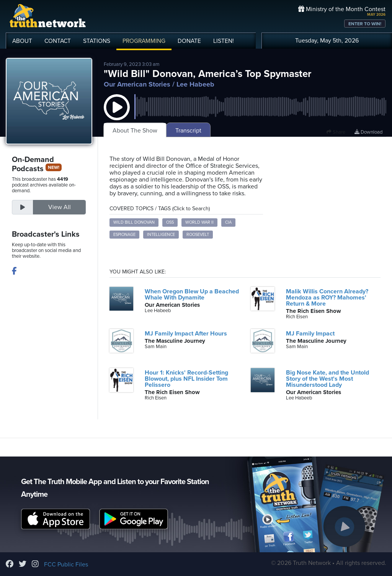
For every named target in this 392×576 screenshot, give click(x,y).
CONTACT (58, 41)
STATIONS (97, 41)
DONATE (189, 41)
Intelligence (161, 235)
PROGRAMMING (144, 41)
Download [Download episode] (368, 132)
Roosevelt (198, 235)
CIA (228, 222)
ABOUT (22, 41)
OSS (170, 222)
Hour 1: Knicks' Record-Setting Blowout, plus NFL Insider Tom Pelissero (186, 379)
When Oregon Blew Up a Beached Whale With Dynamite (192, 295)
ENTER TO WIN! (365, 24)
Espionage (124, 235)
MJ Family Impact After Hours (186, 334)
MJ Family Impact (310, 334)
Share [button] (336, 132)
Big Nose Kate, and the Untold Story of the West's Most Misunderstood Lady (327, 379)
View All (60, 207)
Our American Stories (137, 84)
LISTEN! (224, 41)
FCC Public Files (66, 565)
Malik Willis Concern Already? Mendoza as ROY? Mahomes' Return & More (327, 298)
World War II (199, 222)
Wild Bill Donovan (134, 222)
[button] (117, 115)
